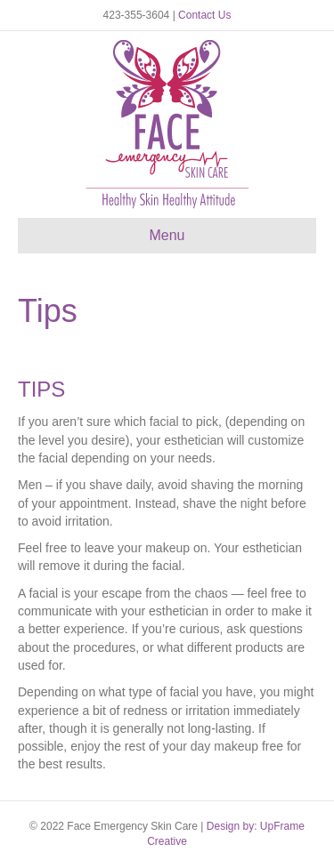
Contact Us (204, 15)
